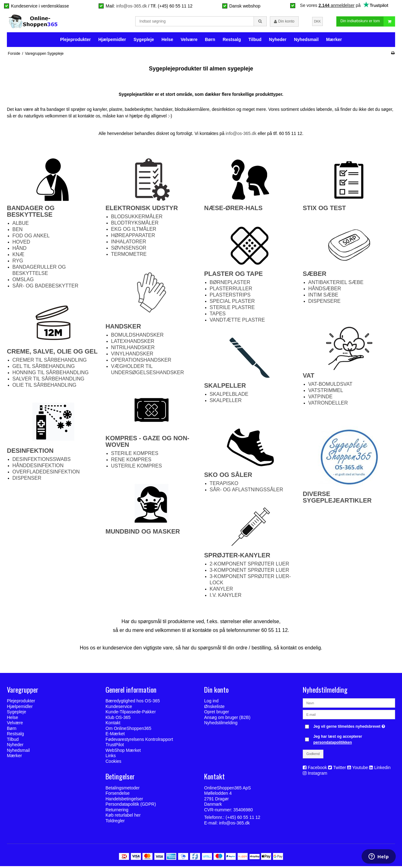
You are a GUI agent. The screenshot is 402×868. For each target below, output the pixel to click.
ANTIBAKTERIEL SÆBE (336, 284)
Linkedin (382, 770)
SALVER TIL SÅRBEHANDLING (49, 381)
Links (111, 758)
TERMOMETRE (129, 256)
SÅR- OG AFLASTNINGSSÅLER (247, 492)
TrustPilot (115, 747)
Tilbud (255, 41)
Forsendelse (118, 795)
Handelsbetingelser (124, 801)
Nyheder (278, 41)
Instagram (317, 775)
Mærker (334, 41)
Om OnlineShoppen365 (128, 731)
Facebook (317, 770)
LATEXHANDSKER (133, 343)
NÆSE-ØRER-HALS (233, 210)
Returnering (117, 812)
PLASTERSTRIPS (230, 297)
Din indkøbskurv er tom (368, 22)
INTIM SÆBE (323, 297)
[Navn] (349, 705)
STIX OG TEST (324, 210)
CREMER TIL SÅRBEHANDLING (50, 362)
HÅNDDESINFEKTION (38, 468)
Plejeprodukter (75, 41)
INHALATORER (129, 244)
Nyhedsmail (306, 41)
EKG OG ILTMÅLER (134, 231)
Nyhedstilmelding (221, 725)
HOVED (21, 244)
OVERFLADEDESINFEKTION (46, 474)
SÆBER (315, 276)
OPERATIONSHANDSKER (141, 362)
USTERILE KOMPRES (137, 468)
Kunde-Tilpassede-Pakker (131, 714)
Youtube (360, 770)
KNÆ (18, 257)
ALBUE (21, 225)
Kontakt (113, 725)
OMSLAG (23, 282)
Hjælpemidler (112, 41)
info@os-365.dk (131, 6)
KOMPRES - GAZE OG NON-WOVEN (147, 444)
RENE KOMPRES (131, 462)
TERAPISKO (224, 486)
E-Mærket (115, 736)
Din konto (284, 23)
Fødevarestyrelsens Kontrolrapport (139, 741)
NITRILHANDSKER (133, 350)
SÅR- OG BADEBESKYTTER (46, 288)
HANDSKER (123, 328)
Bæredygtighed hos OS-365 (133, 703)
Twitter (340, 770)
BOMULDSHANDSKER (137, 337)
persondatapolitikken (333, 744)
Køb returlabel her (123, 817)
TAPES (218, 316)
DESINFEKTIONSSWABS (42, 461)
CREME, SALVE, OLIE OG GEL (52, 354)
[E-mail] (349, 716)
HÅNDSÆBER (325, 291)
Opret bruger (216, 714)
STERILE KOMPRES (135, 455)
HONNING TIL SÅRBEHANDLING (51, 375)
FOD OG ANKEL (31, 238)
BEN (18, 232)
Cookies (113, 763)
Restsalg (232, 41)
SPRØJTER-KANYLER (237, 557)
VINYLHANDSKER (132, 356)
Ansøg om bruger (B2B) (227, 720)
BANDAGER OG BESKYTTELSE (31, 213)
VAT (309, 378)
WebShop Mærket (123, 752)
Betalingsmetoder (123, 790)
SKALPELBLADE (229, 396)
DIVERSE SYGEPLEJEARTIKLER (337, 499)
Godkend (313, 756)
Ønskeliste (214, 709)
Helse (167, 41)
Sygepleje (144, 41)
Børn (210, 41)
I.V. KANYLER (226, 597)
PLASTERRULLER (231, 291)
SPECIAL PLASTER (232, 303)
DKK (317, 22)
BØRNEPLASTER (230, 284)
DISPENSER (27, 480)
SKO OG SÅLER (228, 477)
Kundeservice (119, 709)
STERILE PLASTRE (232, 310)
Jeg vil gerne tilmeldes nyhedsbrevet (350, 727)
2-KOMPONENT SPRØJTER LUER (250, 566)
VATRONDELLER (328, 405)
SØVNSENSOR (129, 250)
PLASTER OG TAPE (234, 276)
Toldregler (115, 823)
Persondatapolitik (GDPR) (131, 806)
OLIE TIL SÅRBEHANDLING (45, 387)
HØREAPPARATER (133, 238)
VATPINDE (321, 399)
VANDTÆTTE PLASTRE (237, 322)
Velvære (189, 41)
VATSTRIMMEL (326, 393)
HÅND (20, 250)
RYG (18, 263)
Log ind (211, 703)
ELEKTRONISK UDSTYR (142, 210)
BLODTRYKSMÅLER (135, 225)
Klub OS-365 (118, 720)
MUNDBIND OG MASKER (143, 534)
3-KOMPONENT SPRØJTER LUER (250, 572)
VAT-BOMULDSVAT (330, 386)
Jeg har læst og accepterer (338, 741)
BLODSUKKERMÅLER (137, 219)
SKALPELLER (225, 388)
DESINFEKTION (30, 453)
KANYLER (222, 591)
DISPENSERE (325, 303)
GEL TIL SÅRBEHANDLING (44, 368)
